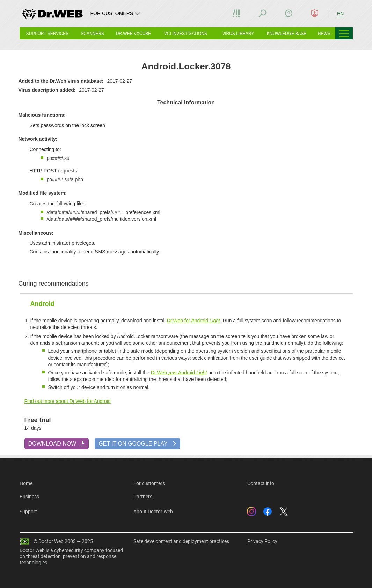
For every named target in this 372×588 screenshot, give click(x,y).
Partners (143, 497)
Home (26, 483)
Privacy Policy (262, 541)
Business (29, 497)
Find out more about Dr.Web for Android (68, 401)
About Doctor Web (153, 512)
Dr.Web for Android (194, 321)
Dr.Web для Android (179, 373)
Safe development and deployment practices (181, 541)
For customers (149, 483)
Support (28, 512)
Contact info (261, 483)
